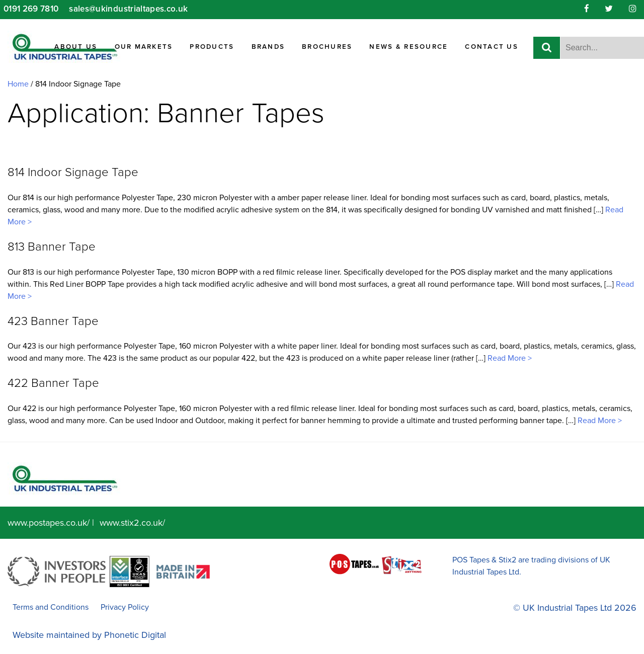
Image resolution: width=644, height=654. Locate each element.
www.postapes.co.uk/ (49, 523)
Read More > (509, 358)
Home (18, 84)
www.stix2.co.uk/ (132, 523)
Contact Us (492, 47)
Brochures (327, 47)
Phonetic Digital (135, 635)
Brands (268, 47)
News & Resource (409, 47)
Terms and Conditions (51, 607)
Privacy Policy (125, 607)
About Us (76, 47)
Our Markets (144, 47)
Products (212, 47)
